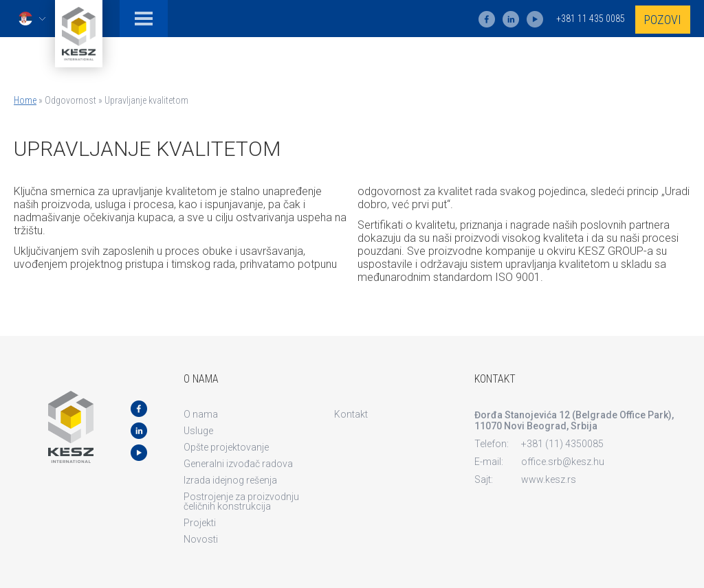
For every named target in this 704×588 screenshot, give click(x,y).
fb (487, 19)
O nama (201, 414)
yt (535, 19)
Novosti (201, 539)
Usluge (198, 431)
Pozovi (663, 20)
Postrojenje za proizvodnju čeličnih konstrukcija (241, 501)
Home (25, 100)
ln (511, 19)
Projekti (200, 523)
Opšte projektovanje (226, 447)
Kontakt (351, 414)
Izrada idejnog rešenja (230, 480)
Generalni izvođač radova (238, 464)
